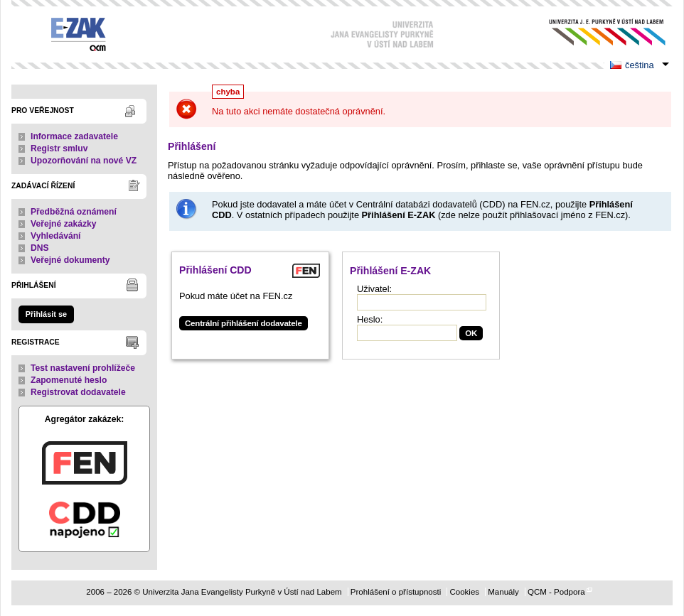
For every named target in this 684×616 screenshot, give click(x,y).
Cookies (464, 592)
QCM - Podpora (556, 592)
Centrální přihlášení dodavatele (244, 323)
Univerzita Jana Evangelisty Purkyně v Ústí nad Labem (596, 32)
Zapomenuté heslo (69, 380)
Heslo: (370, 319)
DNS (40, 248)
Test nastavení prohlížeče (83, 368)
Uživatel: (374, 289)
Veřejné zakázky (64, 224)
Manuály (503, 592)
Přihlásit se (46, 314)
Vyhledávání (56, 236)
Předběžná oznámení (74, 212)
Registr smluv (59, 148)
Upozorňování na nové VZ (84, 161)
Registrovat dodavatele (78, 392)
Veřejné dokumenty (70, 260)
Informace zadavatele (74, 136)
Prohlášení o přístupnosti (396, 592)
